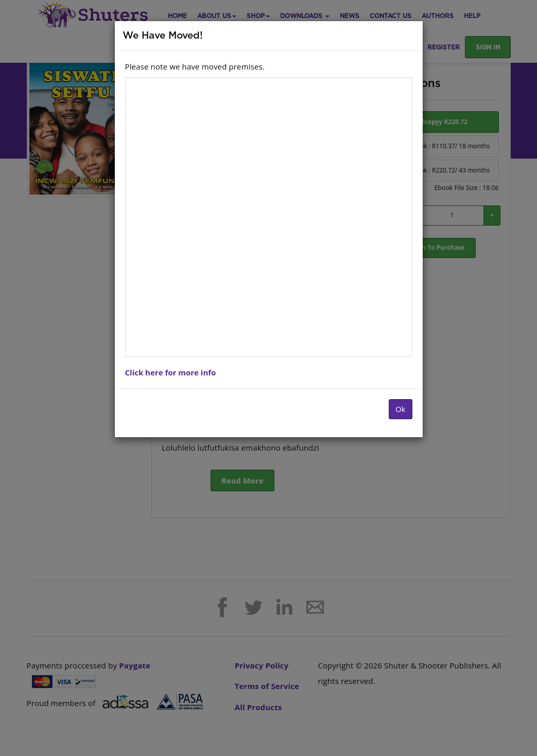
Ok (401, 409)
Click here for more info (171, 372)
